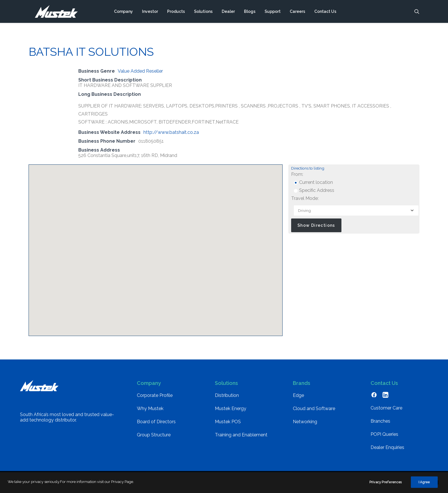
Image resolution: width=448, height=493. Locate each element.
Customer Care (386, 408)
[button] (417, 12)
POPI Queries (384, 434)
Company (123, 12)
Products (176, 12)
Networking (305, 422)
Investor (150, 12)
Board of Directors (156, 422)
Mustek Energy (231, 408)
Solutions (203, 12)
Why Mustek (150, 408)
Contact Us (325, 12)
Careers (297, 12)
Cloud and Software (314, 408)
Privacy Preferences (386, 484)
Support (273, 12)
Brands (302, 383)
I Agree (424, 484)
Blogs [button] (250, 12)
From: (297, 174)
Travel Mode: (305, 198)
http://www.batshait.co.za (171, 132)
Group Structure (154, 435)
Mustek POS (228, 422)
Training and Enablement (241, 435)
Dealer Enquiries (387, 447)
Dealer (228, 12)
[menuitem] (123, 12)
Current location (313, 182)
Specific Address (314, 190)
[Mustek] (53, 12)
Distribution (227, 395)
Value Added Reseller (140, 71)
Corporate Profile (155, 395)
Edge (298, 395)
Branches (380, 421)
